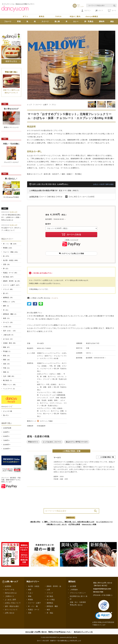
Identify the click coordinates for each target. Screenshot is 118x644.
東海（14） (7, 356)
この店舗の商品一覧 (107, 457)
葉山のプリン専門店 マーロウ (77, 442)
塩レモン (6, 415)
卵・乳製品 (89, 21)
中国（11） (7, 368)
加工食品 (50, 596)
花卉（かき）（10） (10, 331)
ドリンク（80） (8, 289)
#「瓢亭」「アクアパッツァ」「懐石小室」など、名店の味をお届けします (68, 522)
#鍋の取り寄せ (35, 522)
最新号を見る (11, 61)
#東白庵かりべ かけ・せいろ (57, 524)
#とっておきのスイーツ (104, 522)
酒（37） (6, 293)
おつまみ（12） (8, 339)
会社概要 (73, 586)
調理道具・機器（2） (10, 314)
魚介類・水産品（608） (11, 260)
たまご (30, 593)
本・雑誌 (50, 613)
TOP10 (58, 16)
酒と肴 (57, 21)
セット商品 (51, 600)
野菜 (19, 21)
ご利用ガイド (10, 596)
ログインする (10, 590)
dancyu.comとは (11, 593)
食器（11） (7, 318)
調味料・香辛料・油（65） (12, 281)
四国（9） (6, 372)
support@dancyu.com (102, 589)
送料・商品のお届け (12, 606)
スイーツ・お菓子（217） (12, 285)
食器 (48, 610)
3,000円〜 (6, 432)
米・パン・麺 (33, 606)
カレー (76, 21)
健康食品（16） (8, 298)
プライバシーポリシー (78, 593)
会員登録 (8, 586)
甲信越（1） (7, 351)
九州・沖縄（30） (9, 376)
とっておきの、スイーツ (52, 442)
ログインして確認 (46, 421)
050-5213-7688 (98, 592)
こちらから (54, 298)
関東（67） (7, 347)
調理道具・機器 (52, 606)
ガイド (99, 11)
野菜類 (30, 600)
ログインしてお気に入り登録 (71, 253)
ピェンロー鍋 (7, 411)
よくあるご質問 (10, 600)
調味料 (102, 21)
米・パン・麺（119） (10, 244)
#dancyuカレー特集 (89, 524)
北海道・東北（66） (10, 343)
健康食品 (50, 603)
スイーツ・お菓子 (42, 105)
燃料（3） (6, 306)
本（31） (6, 310)
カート (112, 11)
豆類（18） (7, 264)
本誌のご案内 (75, 16)
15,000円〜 (7, 449)
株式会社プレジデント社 (83, 632)
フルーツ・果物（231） (11, 252)
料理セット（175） (9, 302)
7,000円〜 (6, 440)
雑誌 (112, 21)
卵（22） (6, 269)
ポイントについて (11, 610)
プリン (54, 105)
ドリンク (50, 593)
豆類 (30, 613)
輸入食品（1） (8, 380)
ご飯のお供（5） (9, 335)
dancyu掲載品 (92, 16)
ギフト (25, 16)
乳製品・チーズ (34, 610)
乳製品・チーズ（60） (11, 273)
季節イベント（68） (10, 385)
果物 (30, 596)
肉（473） (7, 256)
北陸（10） (7, 364)
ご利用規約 (74, 590)
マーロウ (40, 343)
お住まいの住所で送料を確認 (103, 184)
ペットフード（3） (9, 389)
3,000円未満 (7, 428)
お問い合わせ (10, 613)
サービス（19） (8, 322)
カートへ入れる (71, 234)
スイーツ (45, 21)
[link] (104, 616)
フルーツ (8, 21)
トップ (29, 105)
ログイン (86, 11)
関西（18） (7, 360)
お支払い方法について (13, 603)
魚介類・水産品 (34, 586)
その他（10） (8, 327)
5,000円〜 (6, 436)
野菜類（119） (8, 248)
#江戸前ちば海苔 (74, 524)
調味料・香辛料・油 (54, 586)
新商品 (42, 16)
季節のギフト (33, 442)
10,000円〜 (7, 445)
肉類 (30, 590)
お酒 (48, 590)
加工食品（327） (9, 277)
